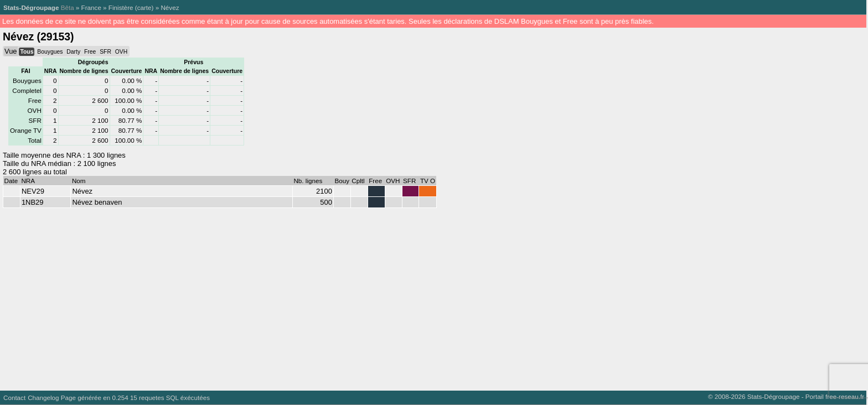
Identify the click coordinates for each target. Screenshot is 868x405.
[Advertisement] (332, 297)
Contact (14, 398)
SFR (105, 52)
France (91, 7)
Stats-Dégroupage (31, 7)
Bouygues (50, 52)
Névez (170, 7)
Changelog (43, 398)
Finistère (121, 7)
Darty (73, 52)
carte (144, 7)
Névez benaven (97, 202)
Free (90, 52)
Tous (27, 52)
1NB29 (33, 202)
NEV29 (33, 191)
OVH (121, 52)
